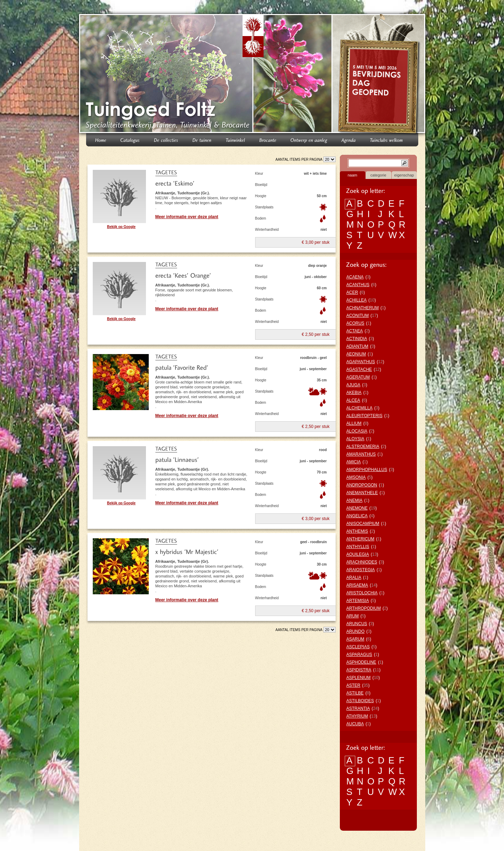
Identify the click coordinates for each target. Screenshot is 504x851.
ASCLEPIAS (358, 647)
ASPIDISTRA (359, 670)
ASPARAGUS (359, 655)
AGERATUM (358, 377)
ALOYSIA (355, 439)
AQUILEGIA (358, 554)
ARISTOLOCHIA (362, 593)
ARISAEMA (357, 585)
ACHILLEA (357, 300)
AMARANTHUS (361, 454)
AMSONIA (356, 477)
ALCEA (353, 400)
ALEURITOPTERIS (365, 416)
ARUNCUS (357, 624)
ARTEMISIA (358, 601)
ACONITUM (358, 316)
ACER (352, 292)
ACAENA (355, 277)
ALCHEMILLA (360, 408)
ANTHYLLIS (358, 547)
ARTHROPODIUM (364, 608)
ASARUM (355, 639)
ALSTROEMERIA (363, 447)
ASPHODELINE (361, 662)
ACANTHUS (358, 285)
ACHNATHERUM (363, 308)
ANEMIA (355, 500)
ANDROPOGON (362, 485)
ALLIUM (354, 423)
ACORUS (355, 323)
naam (352, 175)
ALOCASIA (357, 431)
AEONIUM (356, 354)
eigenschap (404, 175)
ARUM (353, 616)
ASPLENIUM (359, 678)
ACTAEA (355, 331)
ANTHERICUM (360, 539)
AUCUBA (355, 724)
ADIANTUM (358, 346)
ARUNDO (356, 631)
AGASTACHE (359, 369)
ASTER (353, 685)
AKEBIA (354, 393)
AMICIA (354, 462)
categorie (378, 175)
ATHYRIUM (357, 716)
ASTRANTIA (358, 708)
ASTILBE (355, 693)
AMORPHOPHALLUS (367, 470)
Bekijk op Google (121, 227)
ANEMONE (357, 508)
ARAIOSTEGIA (361, 570)
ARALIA (354, 577)
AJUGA (353, 385)
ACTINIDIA (357, 339)
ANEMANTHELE (362, 493)
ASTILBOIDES (360, 701)
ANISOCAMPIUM (363, 524)
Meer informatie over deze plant (187, 217)
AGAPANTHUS (361, 362)
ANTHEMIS (357, 531)
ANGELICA (357, 516)
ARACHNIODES (362, 562)
